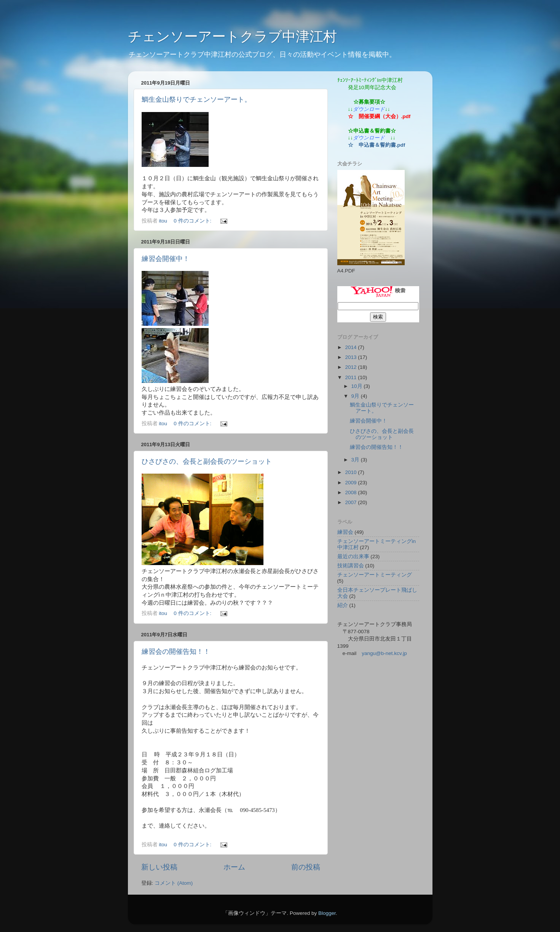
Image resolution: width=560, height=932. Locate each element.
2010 (351, 472)
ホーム (234, 867)
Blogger (327, 913)
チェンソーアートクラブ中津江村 (232, 36)
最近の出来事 (353, 556)
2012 (351, 367)
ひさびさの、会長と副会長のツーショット (207, 461)
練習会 (345, 532)
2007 (351, 502)
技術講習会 (351, 566)
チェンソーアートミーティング (375, 575)
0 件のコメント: (193, 221)
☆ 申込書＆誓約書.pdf (377, 145)
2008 (351, 492)
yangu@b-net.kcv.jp (384, 653)
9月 (356, 396)
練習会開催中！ (166, 259)
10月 (358, 386)
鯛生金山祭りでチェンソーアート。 (196, 99)
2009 (351, 483)
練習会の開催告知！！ (176, 652)
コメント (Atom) (174, 883)
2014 (351, 347)
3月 (356, 460)
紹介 (343, 605)
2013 (351, 357)
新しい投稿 (159, 867)
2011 (351, 377)
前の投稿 (306, 867)
